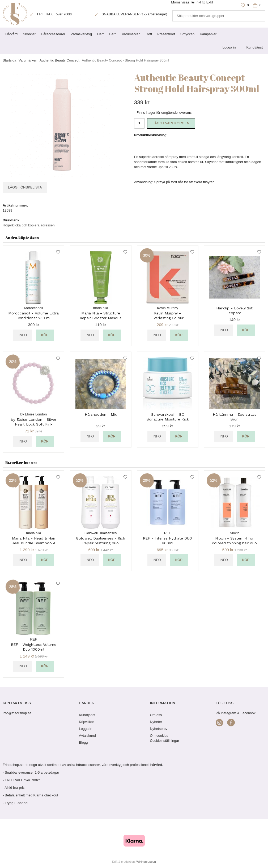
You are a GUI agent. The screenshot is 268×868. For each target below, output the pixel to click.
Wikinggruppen (146, 862)
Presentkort (166, 34)
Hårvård (11, 34)
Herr (101, 34)
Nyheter (156, 722)
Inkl (198, 2)
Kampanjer (208, 34)
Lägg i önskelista (25, 187)
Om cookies (159, 736)
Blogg (83, 742)
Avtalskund (87, 736)
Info (23, 335)
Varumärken (131, 34)
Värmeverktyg (81, 34)
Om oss (156, 715)
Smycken (187, 34)
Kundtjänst (255, 47)
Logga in (229, 47)
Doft (149, 34)
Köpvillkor (86, 722)
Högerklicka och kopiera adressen (29, 225)
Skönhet (29, 34)
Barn (113, 34)
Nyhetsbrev (159, 729)
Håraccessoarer (53, 34)
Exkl (210, 2)
